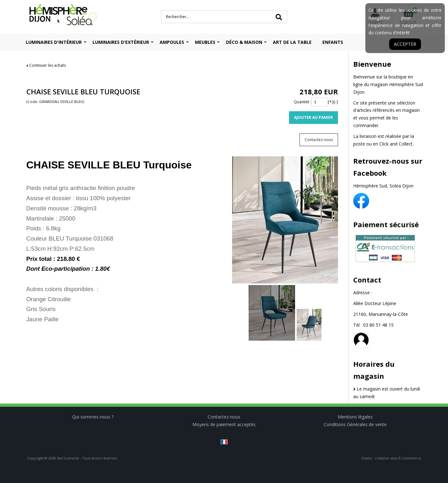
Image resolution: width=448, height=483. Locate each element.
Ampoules (172, 42)
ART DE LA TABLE (292, 42)
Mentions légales (355, 417)
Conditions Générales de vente (355, 424)
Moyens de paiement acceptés (224, 424)
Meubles (205, 42)
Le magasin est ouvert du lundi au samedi (387, 393)
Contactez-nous (224, 417)
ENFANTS (333, 42)
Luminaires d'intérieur (54, 42)
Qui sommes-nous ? (93, 417)
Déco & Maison (244, 42)
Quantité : (303, 102)
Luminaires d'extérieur (121, 42)
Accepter (405, 44)
